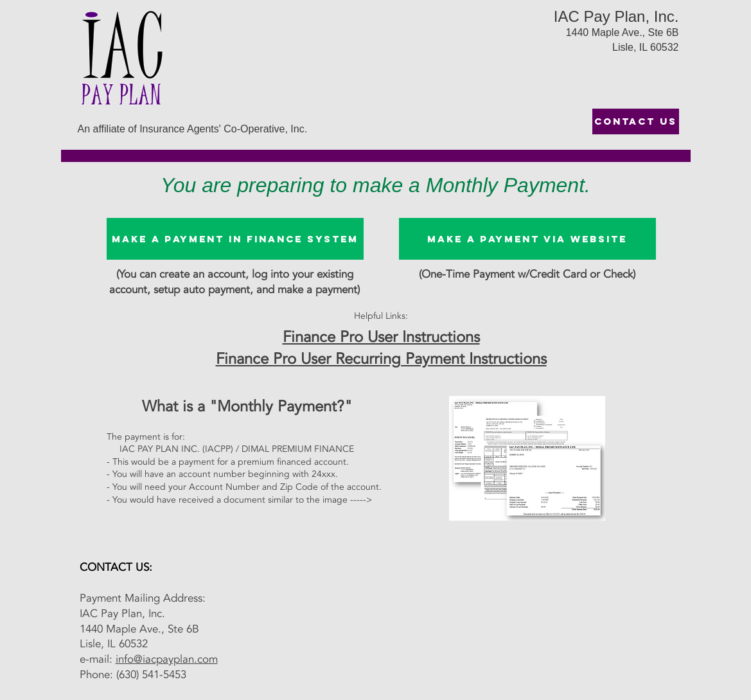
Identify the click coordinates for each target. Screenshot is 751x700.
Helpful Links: (381, 316)
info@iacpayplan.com (167, 659)
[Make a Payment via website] (527, 239)
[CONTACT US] (636, 121)
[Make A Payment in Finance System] (235, 239)
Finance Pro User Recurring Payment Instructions (381, 359)
